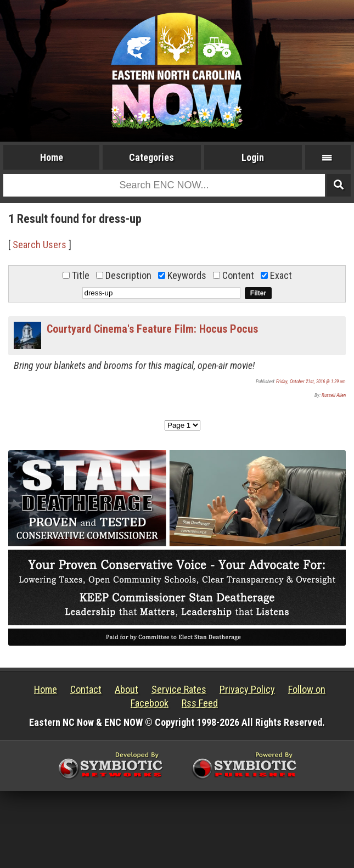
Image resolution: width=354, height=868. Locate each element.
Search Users (40, 245)
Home (52, 157)
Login (253, 157)
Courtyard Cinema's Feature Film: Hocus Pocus (152, 329)
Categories (151, 157)
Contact (86, 689)
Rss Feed (200, 703)
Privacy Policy (247, 689)
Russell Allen (334, 395)
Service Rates (179, 689)
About (127, 689)
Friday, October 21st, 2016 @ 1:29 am (311, 382)
